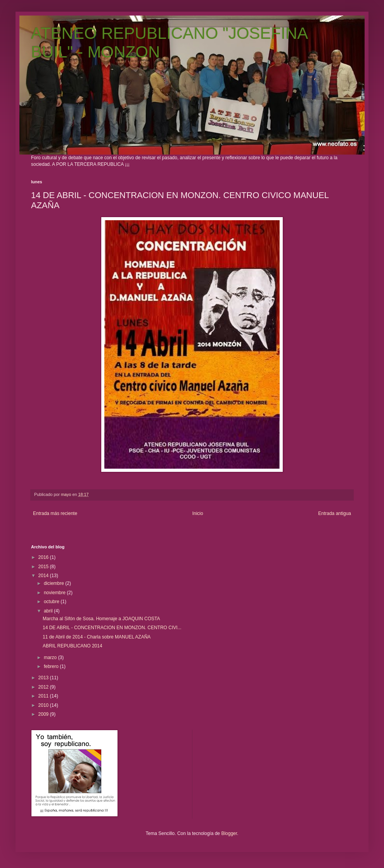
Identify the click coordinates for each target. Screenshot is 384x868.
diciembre (54, 583)
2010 (44, 705)
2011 (44, 696)
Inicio (198, 513)
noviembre (55, 593)
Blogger (229, 833)
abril (49, 611)
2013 (44, 678)
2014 (44, 576)
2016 (44, 557)
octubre (52, 602)
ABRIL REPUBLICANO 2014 (73, 646)
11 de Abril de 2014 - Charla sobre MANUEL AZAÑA (97, 637)
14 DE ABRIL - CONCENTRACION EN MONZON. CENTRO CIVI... (112, 628)
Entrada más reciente (55, 513)
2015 (44, 567)
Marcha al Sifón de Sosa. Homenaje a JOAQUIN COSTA (101, 619)
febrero (52, 666)
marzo (51, 658)
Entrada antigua (335, 513)
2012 (44, 687)
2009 (44, 714)
